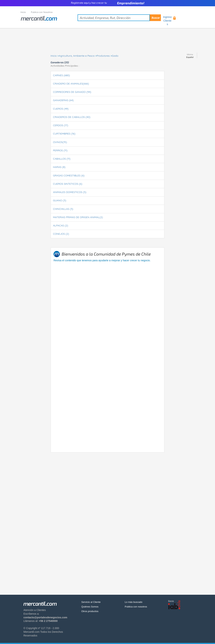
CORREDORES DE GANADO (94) (72, 92)
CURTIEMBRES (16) (64, 134)
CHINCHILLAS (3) (63, 209)
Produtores (103, 56)
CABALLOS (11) (62, 159)
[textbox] (119, 18)
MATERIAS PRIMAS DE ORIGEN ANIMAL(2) (78, 217)
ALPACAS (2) (60, 225)
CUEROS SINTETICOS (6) (68, 184)
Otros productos (90, 611)
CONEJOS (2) (61, 234)
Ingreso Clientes (167, 21)
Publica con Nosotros (42, 12)
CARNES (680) (61, 75)
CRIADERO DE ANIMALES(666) (71, 84)
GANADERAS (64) (63, 100)
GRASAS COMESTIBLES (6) (69, 175)
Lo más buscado (133, 602)
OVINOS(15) (60, 142)
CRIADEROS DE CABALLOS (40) (72, 117)
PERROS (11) (60, 150)
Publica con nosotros (136, 607)
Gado (115, 56)
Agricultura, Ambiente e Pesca (77, 56)
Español (190, 57)
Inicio (23, 12)
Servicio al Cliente (91, 602)
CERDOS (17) (61, 125)
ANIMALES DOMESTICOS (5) (70, 192)
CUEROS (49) (61, 109)
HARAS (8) (59, 167)
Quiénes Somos (90, 607)
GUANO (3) (60, 200)
